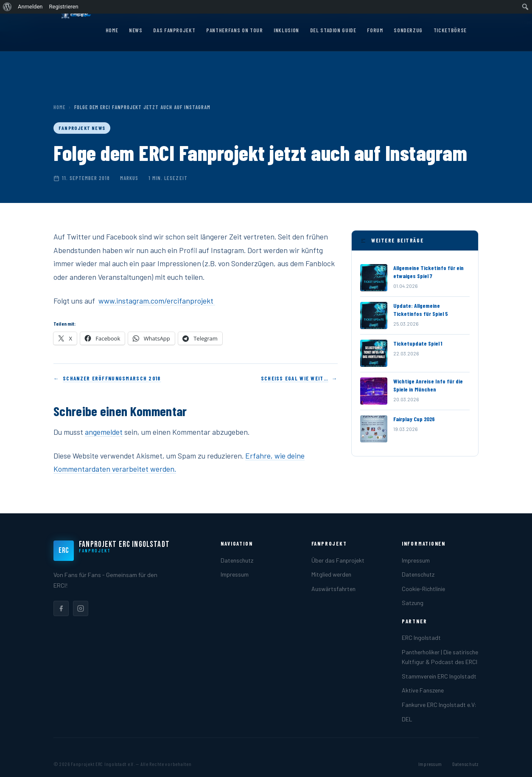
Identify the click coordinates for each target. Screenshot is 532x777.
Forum (375, 30)
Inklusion (286, 30)
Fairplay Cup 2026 (414, 419)
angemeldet (104, 432)
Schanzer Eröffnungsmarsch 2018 (112, 378)
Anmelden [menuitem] (30, 7)
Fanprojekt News (82, 128)
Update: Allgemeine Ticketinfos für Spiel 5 (421, 309)
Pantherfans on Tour (234, 30)
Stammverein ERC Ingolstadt (439, 676)
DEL (407, 719)
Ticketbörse (450, 30)
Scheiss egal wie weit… (295, 378)
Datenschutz (237, 560)
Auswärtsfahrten (333, 589)
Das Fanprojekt (174, 30)
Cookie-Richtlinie (423, 589)
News (136, 30)
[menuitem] (7, 7)
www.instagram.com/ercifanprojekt (157, 301)
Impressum (235, 574)
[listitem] (61, 608)
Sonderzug (408, 30)
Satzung (413, 603)
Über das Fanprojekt (338, 560)
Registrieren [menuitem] (64, 7)
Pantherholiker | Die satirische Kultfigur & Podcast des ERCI (440, 657)
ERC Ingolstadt (421, 638)
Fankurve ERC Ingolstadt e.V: (439, 705)
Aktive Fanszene (423, 690)
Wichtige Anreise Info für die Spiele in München (428, 385)
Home (112, 30)
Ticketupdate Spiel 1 (418, 343)
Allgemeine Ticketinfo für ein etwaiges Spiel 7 (428, 272)
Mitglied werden (331, 574)
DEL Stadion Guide (333, 30)
